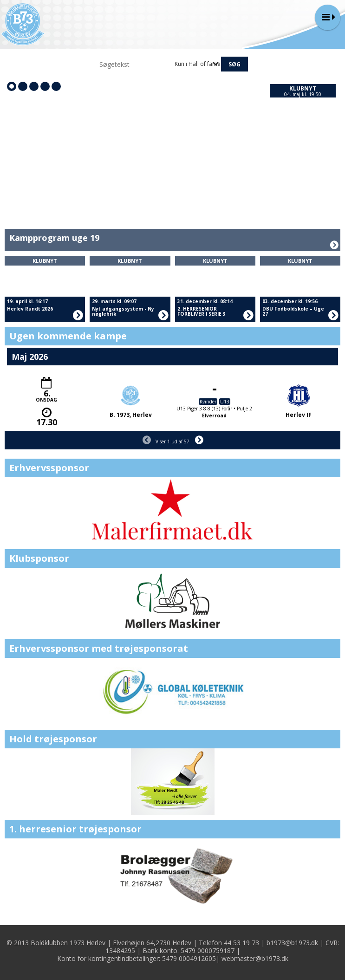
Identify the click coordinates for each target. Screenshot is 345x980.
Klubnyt (303, 88)
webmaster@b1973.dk (255, 958)
